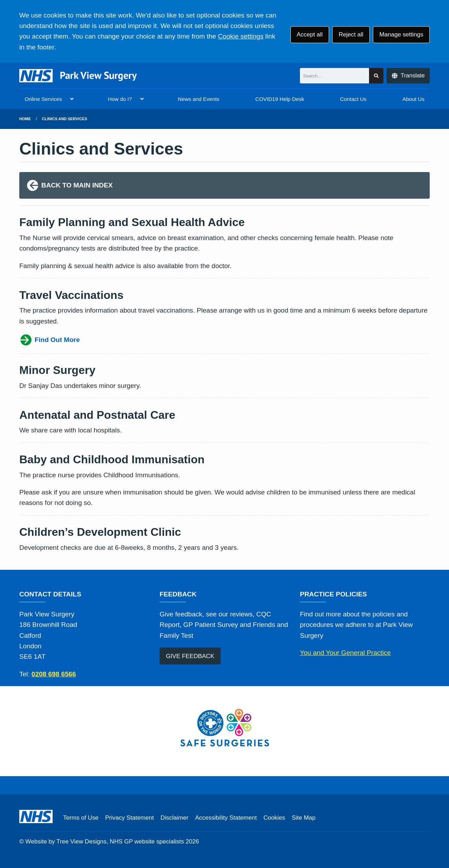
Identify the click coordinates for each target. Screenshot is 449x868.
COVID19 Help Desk (280, 99)
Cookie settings (241, 36)
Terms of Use (81, 818)
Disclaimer (174, 818)
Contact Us (353, 99)
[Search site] (376, 76)
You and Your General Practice (345, 653)
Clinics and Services (65, 119)
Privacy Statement (130, 818)
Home (25, 119)
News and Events (199, 99)
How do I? (120, 99)
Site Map (304, 818)
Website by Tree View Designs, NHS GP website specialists (105, 842)
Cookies (274, 818)
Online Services (43, 99)
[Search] (334, 76)
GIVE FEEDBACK (190, 656)
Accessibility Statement (226, 818)
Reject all (351, 35)
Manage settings (401, 35)
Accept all (310, 35)
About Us (413, 99)
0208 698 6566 (54, 674)
